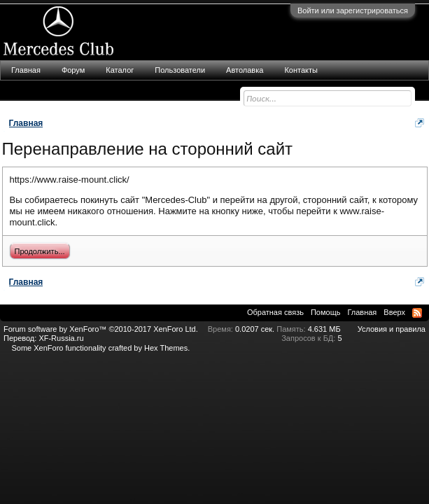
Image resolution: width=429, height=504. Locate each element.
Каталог (120, 70)
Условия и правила (392, 329)
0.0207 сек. (255, 329)
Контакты (301, 70)
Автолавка (245, 70)
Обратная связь (275, 312)
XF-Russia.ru (61, 338)
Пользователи (180, 70)
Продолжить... (40, 251)
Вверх (394, 312)
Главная (26, 70)
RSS (417, 313)
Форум (73, 70)
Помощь (326, 312)
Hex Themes (166, 348)
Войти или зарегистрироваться (353, 10)
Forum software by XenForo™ (101, 329)
